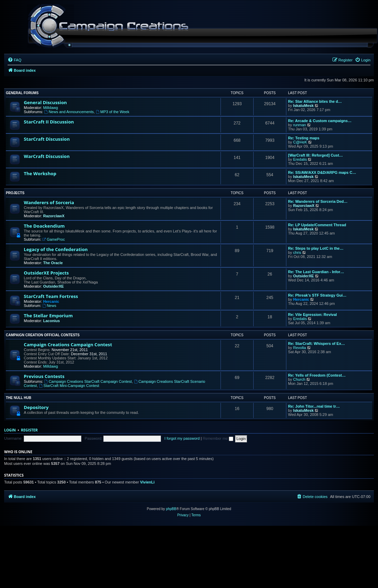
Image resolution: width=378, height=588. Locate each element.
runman (300, 125)
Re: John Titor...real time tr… (314, 406)
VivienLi (147, 482)
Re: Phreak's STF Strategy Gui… (317, 295)
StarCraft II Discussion (49, 122)
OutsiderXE (53, 286)
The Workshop (40, 173)
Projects (15, 193)
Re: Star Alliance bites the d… (315, 101)
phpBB (171, 509)
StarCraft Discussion (47, 139)
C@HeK (300, 142)
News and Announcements (69, 112)
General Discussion (45, 102)
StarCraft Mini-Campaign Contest (69, 386)
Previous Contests (44, 376)
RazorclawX (54, 216)
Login (10, 430)
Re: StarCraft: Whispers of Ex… (316, 343)
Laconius (51, 321)
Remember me (218, 438)
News (49, 306)
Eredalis (300, 159)
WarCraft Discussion (47, 156)
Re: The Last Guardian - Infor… (316, 272)
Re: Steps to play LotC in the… (316, 248)
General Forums (22, 93)
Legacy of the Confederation (56, 249)
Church (299, 379)
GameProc (54, 239)
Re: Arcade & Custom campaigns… (320, 121)
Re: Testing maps (304, 138)
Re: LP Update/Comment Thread (317, 225)
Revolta (300, 348)
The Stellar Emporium (48, 316)
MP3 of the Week (113, 112)
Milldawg (50, 108)
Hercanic (51, 301)
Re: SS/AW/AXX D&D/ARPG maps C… (322, 172)
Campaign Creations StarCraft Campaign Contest (88, 381)
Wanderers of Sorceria (49, 202)
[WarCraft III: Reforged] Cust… (315, 155)
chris (297, 252)
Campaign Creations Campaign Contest (68, 345)
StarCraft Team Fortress (51, 296)
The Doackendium (44, 226)
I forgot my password (182, 438)
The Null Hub (19, 398)
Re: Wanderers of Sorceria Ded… (318, 201)
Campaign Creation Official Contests (43, 335)
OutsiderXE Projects (46, 273)
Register (29, 430)
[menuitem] (14, 60)
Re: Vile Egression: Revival (313, 315)
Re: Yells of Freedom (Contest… (317, 375)
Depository (36, 407)
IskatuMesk (303, 106)
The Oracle (53, 263)
